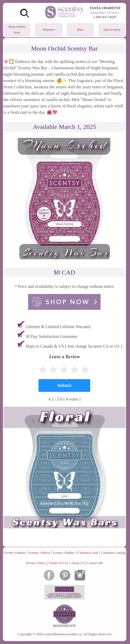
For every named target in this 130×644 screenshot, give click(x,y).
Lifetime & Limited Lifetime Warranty (58, 327)
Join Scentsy (112, 30)
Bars (80, 30)
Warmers (49, 30)
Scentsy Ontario (14, 553)
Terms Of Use (59, 563)
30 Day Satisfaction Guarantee (51, 336)
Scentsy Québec (64, 553)
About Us (77, 563)
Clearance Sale (88, 553)
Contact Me (95, 563)
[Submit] (64, 386)
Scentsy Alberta (39, 553)
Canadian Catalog (113, 553)
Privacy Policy (36, 563)
